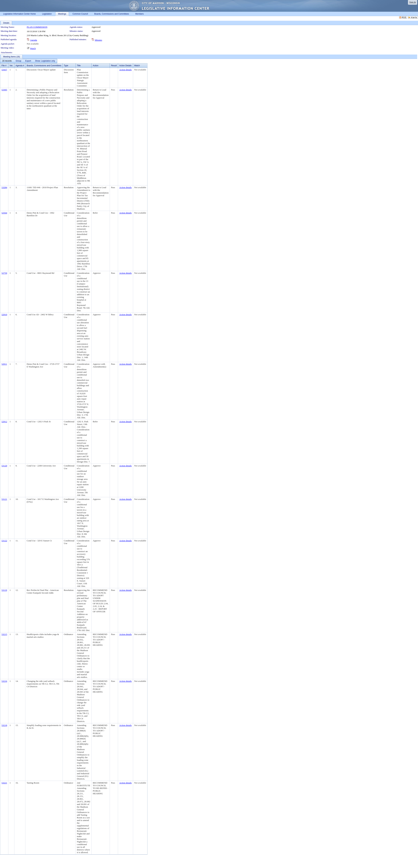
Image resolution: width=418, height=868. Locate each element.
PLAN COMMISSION (37, 27)
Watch (33, 48)
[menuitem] (7, 61)
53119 (4, 590)
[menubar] (29, 61)
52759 (4, 273)
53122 (4, 541)
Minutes (98, 40)
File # (4, 66)
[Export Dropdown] (28, 61)
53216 (4, 681)
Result (114, 66)
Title (79, 66)
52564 (4, 213)
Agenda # (20, 66)
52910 (4, 315)
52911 (4, 364)
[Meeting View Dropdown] (45, 61)
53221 (4, 783)
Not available (33, 44)
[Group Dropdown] (18, 61)
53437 (4, 70)
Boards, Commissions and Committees (44, 66)
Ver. (11, 66)
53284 (4, 187)
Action (96, 66)
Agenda (34, 40)
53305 (4, 90)
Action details (125, 70)
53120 (4, 466)
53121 (4, 499)
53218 (4, 725)
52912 (4, 422)
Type (66, 66)
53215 (4, 634)
